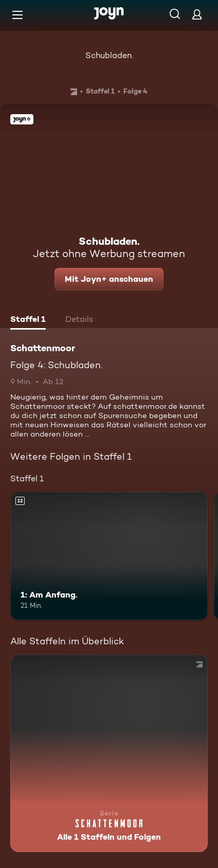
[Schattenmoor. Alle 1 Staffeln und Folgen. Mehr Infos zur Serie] (109, 753)
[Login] (197, 14)
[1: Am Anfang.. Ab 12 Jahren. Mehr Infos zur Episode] (109, 556)
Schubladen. (109, 55)
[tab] (28, 320)
